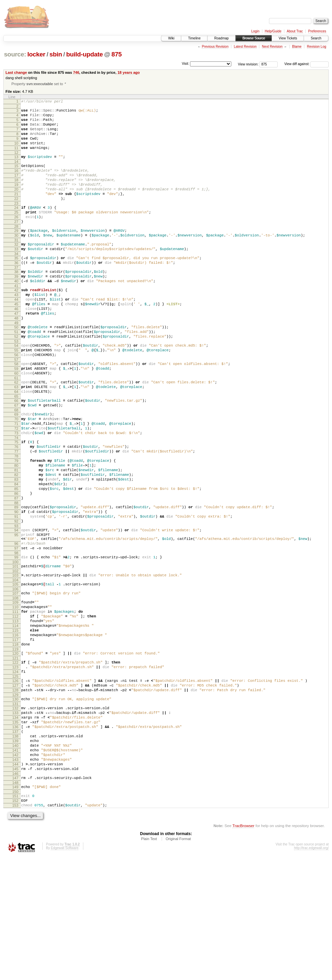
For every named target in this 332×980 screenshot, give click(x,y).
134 (15, 823)
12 (16, 163)
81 (16, 535)
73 (16, 491)
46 (16, 346)
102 (15, 654)
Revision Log (317, 47)
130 (15, 802)
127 (15, 786)
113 (15, 711)
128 (15, 792)
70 (16, 474)
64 (16, 442)
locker (36, 54)
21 (16, 212)
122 (15, 759)
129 (15, 798)
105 (15, 668)
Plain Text (149, 962)
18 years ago (128, 72)
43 (16, 329)
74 (16, 497)
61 (16, 427)
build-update (85, 54)
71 (16, 479)
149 (15, 906)
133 (15, 818)
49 (16, 363)
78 (16, 518)
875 (116, 54)
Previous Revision (215, 47)
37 (16, 297)
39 (16, 307)
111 (15, 700)
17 (16, 189)
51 (16, 373)
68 (16, 464)
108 (15, 684)
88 (16, 575)
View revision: (248, 64)
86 (16, 563)
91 (16, 590)
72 (16, 485)
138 (15, 846)
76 (16, 507)
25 (16, 233)
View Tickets (288, 38)
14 (16, 173)
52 (16, 378)
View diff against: (306, 64)
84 (16, 552)
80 (16, 529)
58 (16, 410)
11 (16, 158)
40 (16, 313)
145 (15, 886)
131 (15, 808)
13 (16, 168)
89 (16, 579)
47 (16, 351)
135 (15, 829)
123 (15, 765)
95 (16, 612)
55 (16, 394)
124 (15, 771)
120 (15, 749)
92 (16, 596)
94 (16, 606)
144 (15, 880)
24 (16, 227)
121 (15, 755)
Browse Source (254, 38)
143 (15, 874)
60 (16, 421)
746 (76, 72)
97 (16, 628)
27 (16, 244)
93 (16, 602)
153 (15, 927)
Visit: (185, 64)
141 (15, 863)
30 (16, 260)
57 (16, 405)
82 (16, 541)
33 (16, 276)
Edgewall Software (64, 971)
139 (15, 852)
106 (15, 674)
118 (15, 739)
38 (16, 302)
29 (16, 254)
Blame (297, 47)
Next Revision (272, 47)
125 (15, 776)
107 (15, 678)
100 (15, 644)
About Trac (295, 31)
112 (15, 705)
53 (16, 384)
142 (15, 869)
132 (15, 812)
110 (15, 694)
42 (16, 323)
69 (16, 468)
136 (15, 835)
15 (16, 178)
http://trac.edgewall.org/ (311, 971)
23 (16, 223)
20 (16, 206)
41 (16, 319)
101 (15, 648)
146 (15, 892)
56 (16, 400)
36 (16, 291)
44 (16, 334)
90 (16, 585)
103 (15, 658)
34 (16, 281)
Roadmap (221, 38)
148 (15, 902)
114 (15, 717)
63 (16, 437)
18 (16, 195)
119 (15, 745)
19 (16, 200)
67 (16, 458)
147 (15, 896)
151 (15, 916)
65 (16, 448)
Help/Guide (273, 31)
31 (16, 266)
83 (16, 546)
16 (16, 183)
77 (16, 512)
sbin (56, 54)
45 (16, 340)
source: (15, 54)
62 (16, 431)
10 (16, 152)
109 (15, 688)
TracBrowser (243, 948)
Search (316, 38)
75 (16, 501)
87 (16, 569)
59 (16, 415)
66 (16, 452)
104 (15, 664)
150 (15, 912)
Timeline (194, 38)
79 (16, 524)
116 (15, 728)
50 (16, 367)
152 (15, 922)
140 (15, 857)
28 (16, 250)
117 (15, 734)
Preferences (317, 31)
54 (16, 388)
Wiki (171, 38)
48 (16, 357)
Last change (16, 72)
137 (15, 840)
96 (16, 622)
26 (16, 239)
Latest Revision (245, 47)
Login (255, 31)
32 (16, 270)
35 (16, 286)
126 (15, 781)
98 (16, 634)
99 (16, 638)
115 (15, 722)
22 (16, 217)
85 (16, 558)
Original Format (178, 962)
